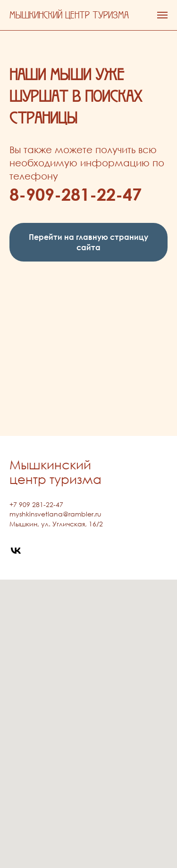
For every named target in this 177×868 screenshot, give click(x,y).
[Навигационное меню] (162, 15)
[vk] (16, 551)
